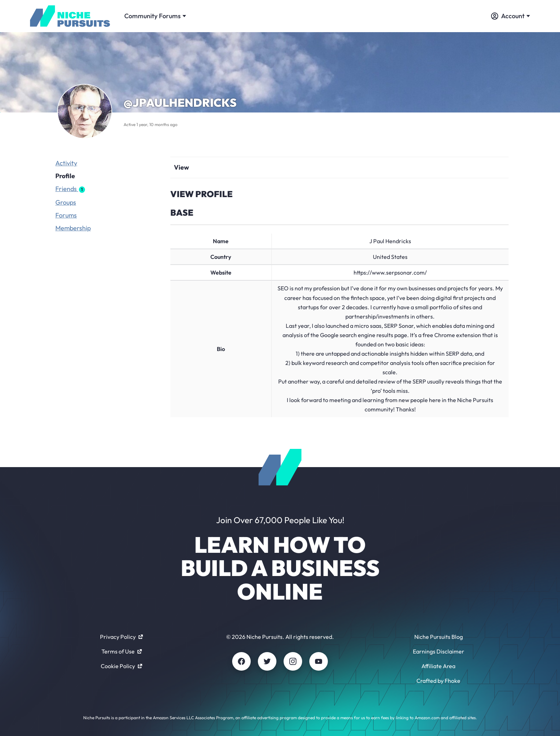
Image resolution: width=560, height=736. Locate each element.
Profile (65, 176)
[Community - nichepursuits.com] (70, 16)
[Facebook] (241, 661)
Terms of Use (122, 651)
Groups (66, 202)
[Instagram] (293, 661)
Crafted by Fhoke (438, 681)
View (181, 167)
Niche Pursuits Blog (439, 637)
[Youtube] (319, 661)
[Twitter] (267, 661)
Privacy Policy (121, 637)
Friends (70, 189)
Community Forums (155, 16)
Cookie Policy (121, 666)
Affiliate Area (438, 666)
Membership (73, 228)
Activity (66, 163)
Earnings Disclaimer (439, 651)
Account (511, 16)
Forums (66, 215)
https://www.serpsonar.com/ (390, 272)
